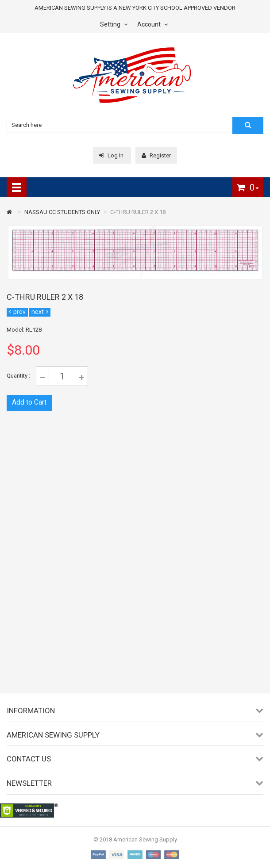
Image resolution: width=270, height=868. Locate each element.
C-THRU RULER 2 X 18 (138, 212)
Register (156, 155)
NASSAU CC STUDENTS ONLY (62, 212)
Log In (112, 155)
